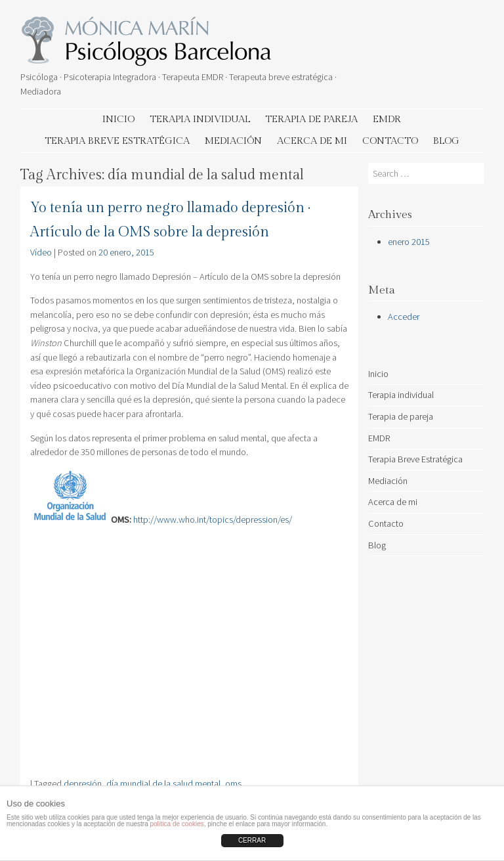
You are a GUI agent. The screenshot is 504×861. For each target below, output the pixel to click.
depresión (83, 784)
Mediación (233, 141)
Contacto (390, 141)
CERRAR (252, 840)
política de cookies (177, 824)
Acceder (404, 317)
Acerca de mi (312, 141)
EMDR (387, 119)
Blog (446, 141)
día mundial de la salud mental (163, 784)
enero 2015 (409, 242)
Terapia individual (200, 119)
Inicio (118, 119)
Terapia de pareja (311, 119)
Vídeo (41, 252)
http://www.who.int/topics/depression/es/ (213, 519)
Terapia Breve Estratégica (117, 141)
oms (233, 784)
